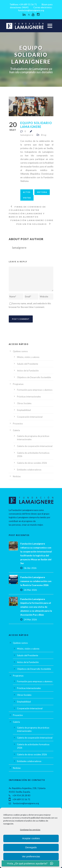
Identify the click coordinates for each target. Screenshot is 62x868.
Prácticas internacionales (29, 397)
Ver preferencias (31, 856)
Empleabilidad (24, 410)
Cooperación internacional (30, 417)
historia (42, 192)
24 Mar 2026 (30, 620)
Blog (44, 135)
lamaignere (27, 135)
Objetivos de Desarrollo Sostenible (34, 377)
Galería (16, 430)
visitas (27, 198)
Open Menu (50, 26)
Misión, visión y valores (28, 357)
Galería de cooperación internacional (35, 446)
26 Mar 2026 (30, 590)
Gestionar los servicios (30, 830)
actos (27, 192)
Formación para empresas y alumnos (35, 390)
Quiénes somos (20, 351)
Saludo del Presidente (28, 364)
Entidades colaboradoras (29, 470)
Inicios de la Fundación (28, 371)
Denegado (31, 847)
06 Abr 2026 (30, 568)
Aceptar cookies (31, 838)
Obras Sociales (24, 403)
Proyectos (18, 424)
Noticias (17, 476)
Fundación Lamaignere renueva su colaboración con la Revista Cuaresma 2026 (36, 581)
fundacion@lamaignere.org (31, 10)
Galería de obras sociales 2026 (32, 463)
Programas (18, 384)
